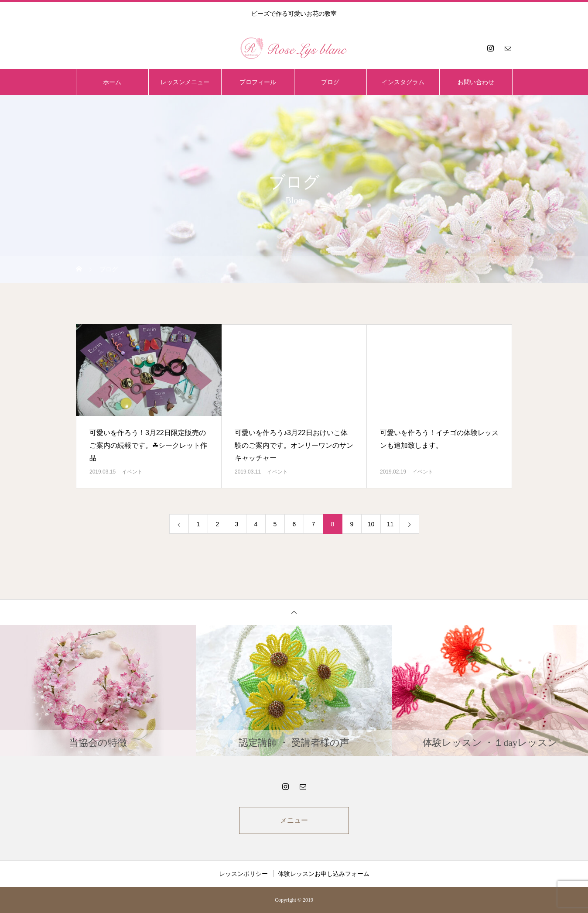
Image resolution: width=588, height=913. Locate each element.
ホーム (112, 82)
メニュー (294, 820)
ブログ (330, 82)
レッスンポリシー (243, 874)
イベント (132, 472)
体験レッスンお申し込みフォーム (324, 874)
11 (390, 524)
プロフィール (258, 82)
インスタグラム (403, 82)
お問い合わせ (476, 82)
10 (371, 524)
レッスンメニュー (185, 82)
